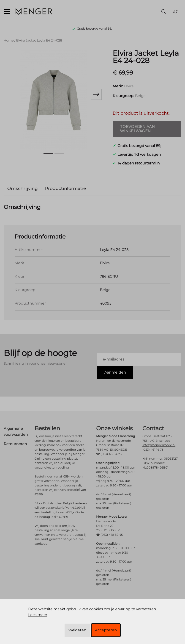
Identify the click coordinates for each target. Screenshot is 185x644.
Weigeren (77, 630)
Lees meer (38, 615)
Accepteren (106, 630)
